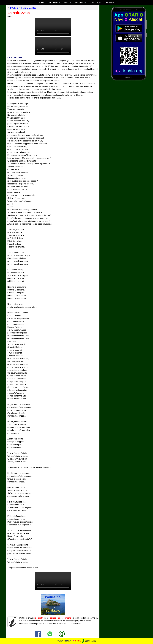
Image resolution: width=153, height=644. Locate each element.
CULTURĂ (79, 3)
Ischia (78, 641)
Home (41, 3)
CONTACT (94, 3)
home (14, 8)
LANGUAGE (109, 3)
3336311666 (89, 641)
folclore (29, 8)
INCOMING (53, 3)
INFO (66, 3)
